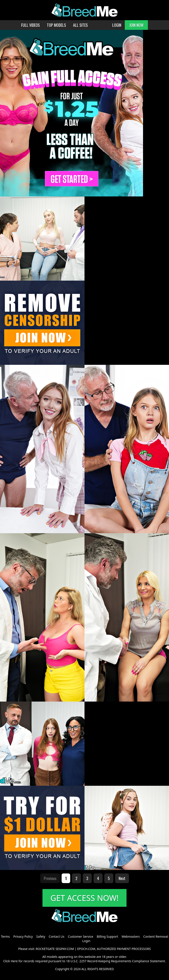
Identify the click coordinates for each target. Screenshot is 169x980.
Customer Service (81, 936)
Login (86, 941)
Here (14, 961)
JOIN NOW (136, 25)
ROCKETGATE (45, 949)
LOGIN (117, 25)
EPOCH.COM (86, 949)
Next (122, 878)
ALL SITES (80, 25)
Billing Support (107, 936)
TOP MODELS (56, 25)
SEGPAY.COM (65, 949)
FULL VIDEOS (30, 25)
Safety (41, 936)
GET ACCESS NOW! (84, 898)
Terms (5, 936)
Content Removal (156, 936)
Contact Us (56, 936)
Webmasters (131, 936)
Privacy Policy (23, 936)
